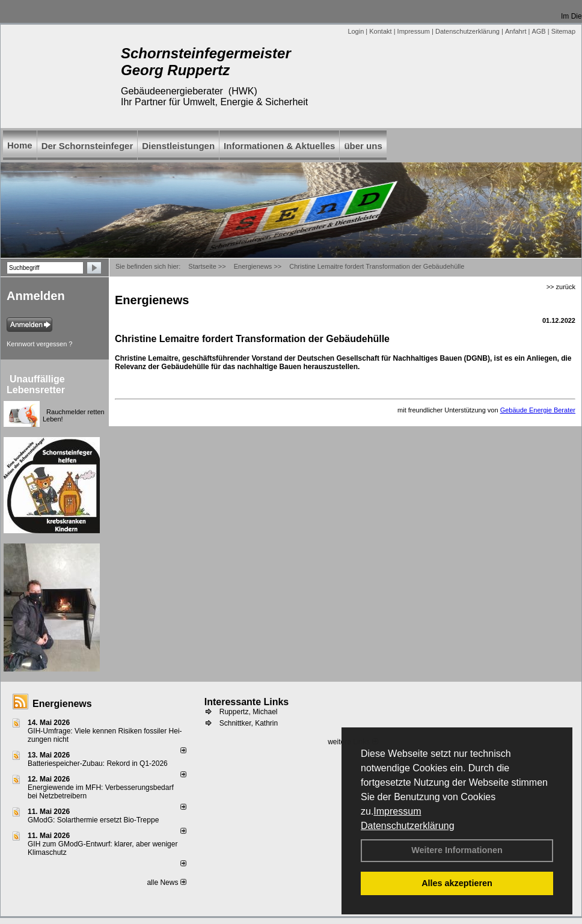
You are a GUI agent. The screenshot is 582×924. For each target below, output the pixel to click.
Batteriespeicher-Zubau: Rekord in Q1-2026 (98, 763)
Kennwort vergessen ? (39, 344)
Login (356, 31)
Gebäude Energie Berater (538, 410)
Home (20, 145)
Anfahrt (516, 31)
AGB (538, 31)
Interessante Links (247, 702)
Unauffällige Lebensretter (36, 384)
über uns (363, 146)
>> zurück (561, 287)
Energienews (62, 704)
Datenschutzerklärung (408, 826)
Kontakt (380, 31)
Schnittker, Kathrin (249, 723)
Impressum (397, 811)
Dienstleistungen (178, 146)
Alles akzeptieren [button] (457, 883)
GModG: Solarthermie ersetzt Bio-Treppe (93, 820)
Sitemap (563, 31)
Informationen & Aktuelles (279, 146)
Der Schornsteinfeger (87, 146)
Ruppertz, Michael (249, 712)
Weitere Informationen (457, 850)
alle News (166, 883)
